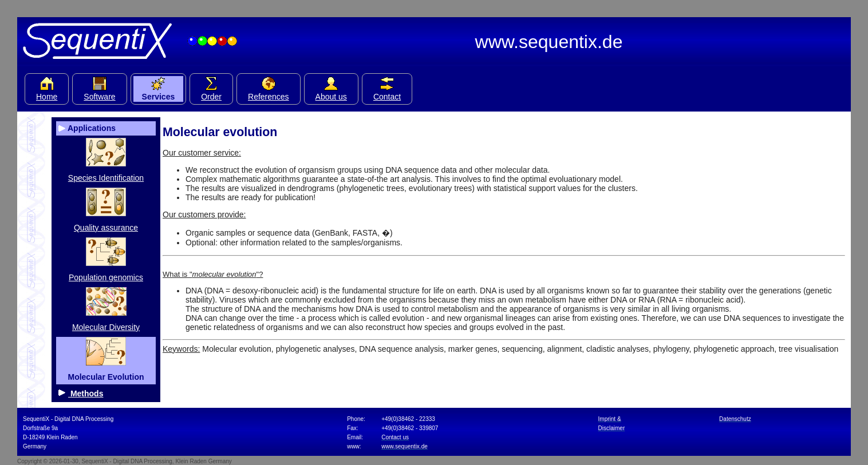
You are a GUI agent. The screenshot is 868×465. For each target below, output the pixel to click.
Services (159, 89)
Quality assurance (106, 210)
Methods (80, 394)
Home (47, 89)
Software (99, 89)
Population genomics (106, 260)
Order (211, 89)
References (269, 89)
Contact (387, 89)
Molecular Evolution (106, 359)
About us (331, 89)
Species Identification (106, 160)
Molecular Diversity (106, 309)
